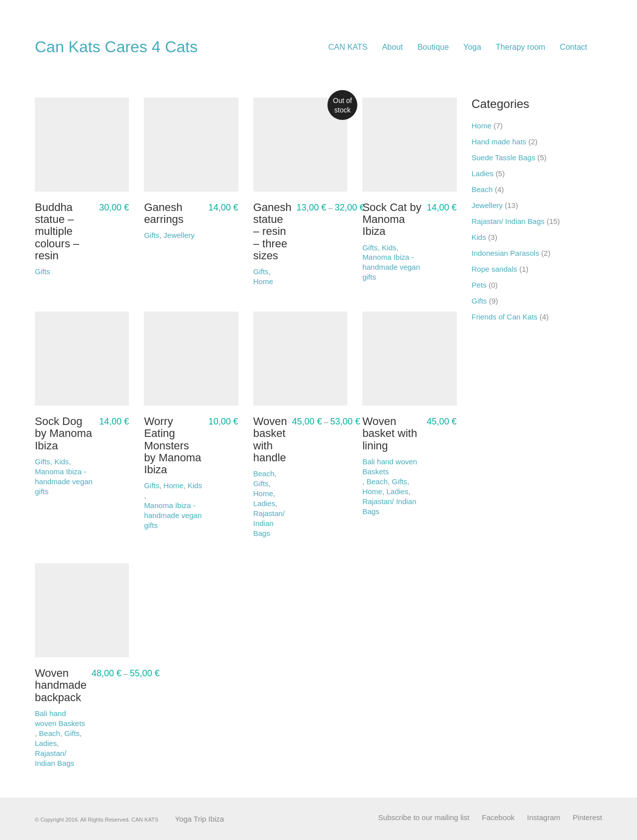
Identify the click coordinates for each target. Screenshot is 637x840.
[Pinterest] (587, 818)
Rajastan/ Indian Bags (269, 523)
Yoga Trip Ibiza (200, 819)
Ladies (264, 503)
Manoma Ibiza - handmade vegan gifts (391, 267)
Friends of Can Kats (505, 317)
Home (263, 493)
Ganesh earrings (163, 213)
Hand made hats (499, 142)
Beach (377, 481)
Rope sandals (495, 269)
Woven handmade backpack (61, 685)
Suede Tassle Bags (504, 157)
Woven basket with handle (270, 440)
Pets (479, 285)
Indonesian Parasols (506, 253)
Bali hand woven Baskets (390, 467)
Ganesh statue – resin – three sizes (272, 232)
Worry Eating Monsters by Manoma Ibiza (172, 446)
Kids (479, 237)
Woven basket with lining (390, 433)
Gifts (399, 481)
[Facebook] (498, 818)
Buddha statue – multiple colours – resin (57, 232)
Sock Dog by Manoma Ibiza (63, 433)
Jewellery (487, 205)
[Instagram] (544, 818)
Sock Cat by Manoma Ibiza (392, 219)
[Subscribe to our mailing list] (424, 818)
